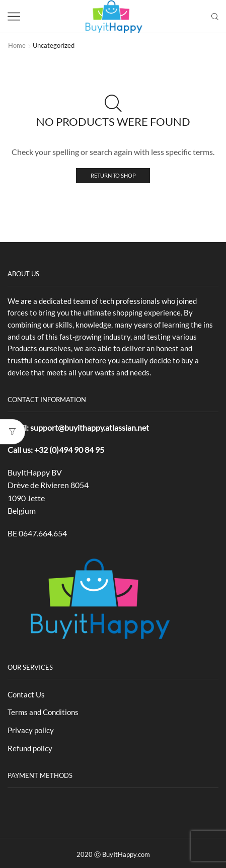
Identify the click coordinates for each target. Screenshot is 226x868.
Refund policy (30, 748)
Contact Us (26, 694)
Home (17, 45)
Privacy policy (31, 730)
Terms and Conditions (43, 712)
